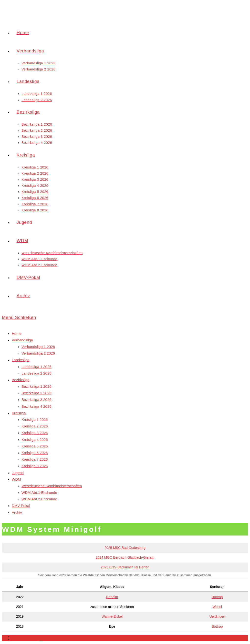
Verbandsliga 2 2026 (38, 353)
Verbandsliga (22, 340)
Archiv (17, 512)
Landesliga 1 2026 (36, 367)
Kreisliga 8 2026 (35, 466)
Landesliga (21, 360)
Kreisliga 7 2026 (35, 459)
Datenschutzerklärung (26, 640)
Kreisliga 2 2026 (35, 426)
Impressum (19, 637)
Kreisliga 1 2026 (35, 420)
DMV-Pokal (21, 506)
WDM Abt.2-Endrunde (39, 499)
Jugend (18, 473)
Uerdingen (217, 616)
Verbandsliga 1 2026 (38, 347)
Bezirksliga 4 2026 (36, 406)
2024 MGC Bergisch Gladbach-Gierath (125, 557)
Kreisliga (19, 413)
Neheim (112, 597)
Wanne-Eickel (112, 616)
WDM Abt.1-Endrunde (39, 492)
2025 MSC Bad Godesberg (125, 548)
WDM (16, 479)
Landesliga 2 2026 (36, 373)
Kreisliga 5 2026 (35, 446)
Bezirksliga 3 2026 (36, 400)
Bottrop (217, 597)
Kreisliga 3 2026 (35, 433)
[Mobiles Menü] (19, 317)
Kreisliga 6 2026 (35, 453)
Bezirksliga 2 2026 (36, 393)
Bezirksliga (21, 380)
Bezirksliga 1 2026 (36, 386)
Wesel (217, 607)
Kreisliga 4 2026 (35, 440)
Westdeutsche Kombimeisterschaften (52, 486)
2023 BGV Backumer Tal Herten (125, 567)
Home (17, 333)
